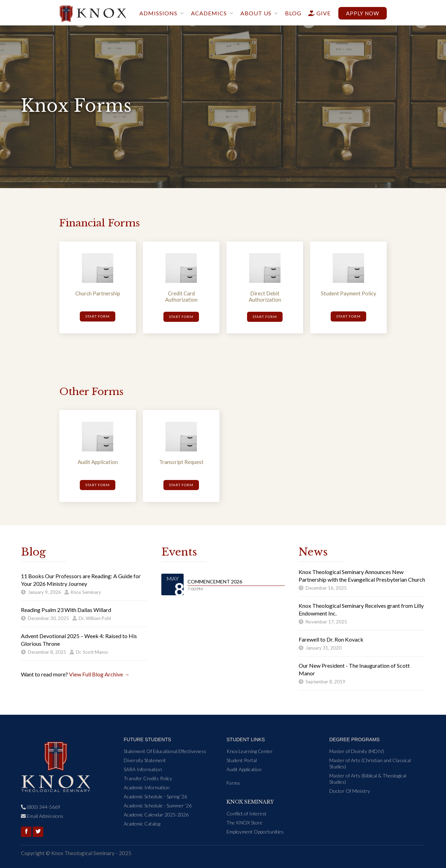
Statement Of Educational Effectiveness (165, 751)
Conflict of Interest (247, 813)
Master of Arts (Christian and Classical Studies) (370, 763)
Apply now (363, 13)
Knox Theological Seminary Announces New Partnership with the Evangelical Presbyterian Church (362, 576)
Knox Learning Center (250, 751)
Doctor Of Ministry (350, 791)
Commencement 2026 (215, 582)
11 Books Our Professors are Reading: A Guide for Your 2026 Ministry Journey (81, 580)
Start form (98, 316)
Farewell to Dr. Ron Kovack (331, 639)
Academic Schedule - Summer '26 (158, 805)
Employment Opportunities (255, 832)
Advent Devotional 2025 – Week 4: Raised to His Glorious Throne (79, 640)
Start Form (98, 485)
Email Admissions (42, 816)
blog (293, 13)
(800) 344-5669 (41, 807)
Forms (233, 783)
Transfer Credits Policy (148, 778)
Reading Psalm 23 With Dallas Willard (66, 610)
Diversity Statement (145, 760)
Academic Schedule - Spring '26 (155, 796)
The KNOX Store (244, 823)
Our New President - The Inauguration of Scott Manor (354, 669)
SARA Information (143, 769)
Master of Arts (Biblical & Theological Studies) (368, 779)
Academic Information (147, 787)
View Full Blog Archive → (99, 674)
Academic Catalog (142, 824)
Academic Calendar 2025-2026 (156, 815)
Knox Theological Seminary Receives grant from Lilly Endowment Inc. (361, 609)
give (317, 13)
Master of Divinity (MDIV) (357, 751)
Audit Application (244, 769)
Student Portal (242, 760)
